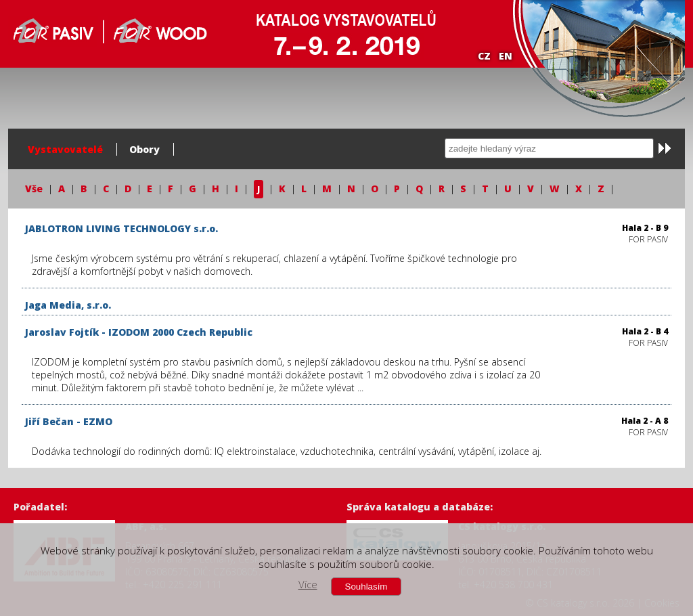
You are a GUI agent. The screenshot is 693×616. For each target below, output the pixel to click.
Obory (144, 149)
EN (506, 56)
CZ (484, 56)
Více (308, 584)
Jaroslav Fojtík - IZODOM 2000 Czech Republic (139, 332)
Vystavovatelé (65, 149)
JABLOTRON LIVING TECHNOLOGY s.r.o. (121, 228)
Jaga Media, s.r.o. (68, 305)
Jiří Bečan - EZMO (69, 421)
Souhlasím (366, 587)
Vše (34, 189)
